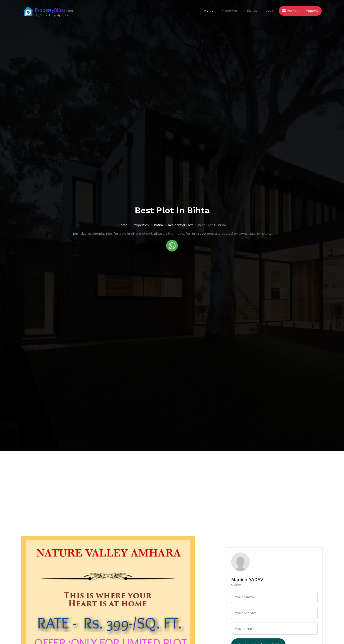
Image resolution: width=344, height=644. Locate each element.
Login (270, 10)
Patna (158, 225)
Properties (230, 10)
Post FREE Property (300, 11)
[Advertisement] (172, 486)
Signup (252, 10)
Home (209, 10)
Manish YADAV (247, 579)
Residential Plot (180, 225)
